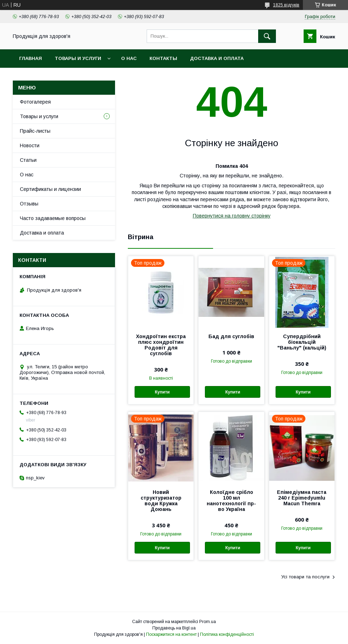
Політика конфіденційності (227, 634)
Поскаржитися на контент (171, 634)
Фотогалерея (35, 102)
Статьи (28, 160)
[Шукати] (267, 36)
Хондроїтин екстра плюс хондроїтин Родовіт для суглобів (161, 345)
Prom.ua (208, 622)
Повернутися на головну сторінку (232, 216)
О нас (129, 58)
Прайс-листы (35, 131)
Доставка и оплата (217, 58)
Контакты (163, 58)
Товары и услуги (78, 58)
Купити (162, 392)
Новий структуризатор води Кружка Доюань (161, 501)
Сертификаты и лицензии (50, 189)
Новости (30, 145)
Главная (31, 58)
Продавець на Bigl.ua (174, 628)
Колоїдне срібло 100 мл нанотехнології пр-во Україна (231, 501)
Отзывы (29, 204)
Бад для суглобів (231, 336)
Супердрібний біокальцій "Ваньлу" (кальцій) (302, 342)
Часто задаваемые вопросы (53, 218)
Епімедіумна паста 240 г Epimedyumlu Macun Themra (302, 498)
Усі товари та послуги (305, 577)
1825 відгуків (286, 5)
